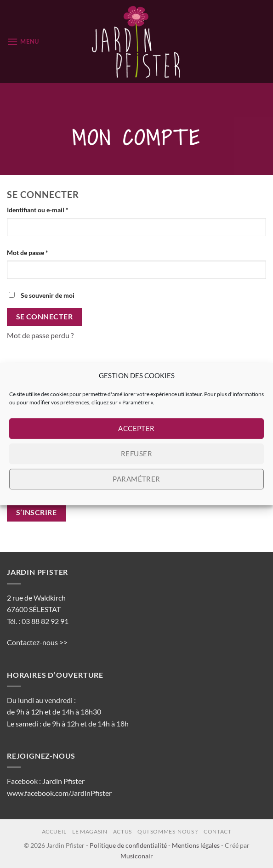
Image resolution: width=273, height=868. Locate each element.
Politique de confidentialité (128, 845)
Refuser (136, 454)
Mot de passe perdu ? (40, 335)
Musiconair (137, 856)
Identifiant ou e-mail (54, 209)
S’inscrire (37, 512)
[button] (23, 42)
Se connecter (45, 317)
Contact (217, 831)
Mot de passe (44, 252)
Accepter (136, 428)
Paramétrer (136, 479)
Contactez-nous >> (37, 642)
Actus (122, 831)
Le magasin (90, 831)
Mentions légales (196, 845)
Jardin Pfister (63, 781)
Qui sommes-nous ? (168, 831)
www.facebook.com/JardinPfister (59, 793)
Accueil (54, 831)
